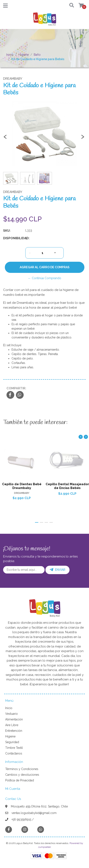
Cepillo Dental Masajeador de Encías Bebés (67, 486)
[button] (70, 6)
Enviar (57, 570)
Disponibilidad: (13, 238)
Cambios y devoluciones (22, 775)
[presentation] (5, 139)
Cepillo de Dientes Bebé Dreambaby (22, 486)
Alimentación (14, 719)
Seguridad (12, 742)
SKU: (7, 231)
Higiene (24, 55)
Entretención (14, 731)
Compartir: (16, 388)
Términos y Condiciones (22, 769)
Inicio (10, 55)
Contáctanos (14, 753)
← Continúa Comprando (45, 278)
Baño (37, 55)
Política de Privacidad (20, 780)
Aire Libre (12, 725)
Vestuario (12, 714)
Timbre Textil (14, 748)
